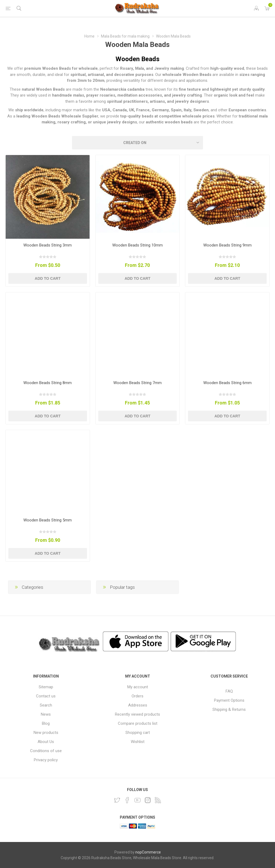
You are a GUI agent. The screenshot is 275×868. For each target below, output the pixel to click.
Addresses (138, 705)
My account (138, 687)
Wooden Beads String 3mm (48, 245)
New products (46, 733)
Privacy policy (46, 760)
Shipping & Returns (229, 709)
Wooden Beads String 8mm (48, 383)
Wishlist (138, 742)
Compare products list (138, 723)
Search (46, 705)
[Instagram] (148, 800)
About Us (46, 742)
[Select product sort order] (137, 143)
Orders (137, 696)
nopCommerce (148, 852)
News (46, 714)
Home (89, 36)
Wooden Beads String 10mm (137, 245)
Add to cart (48, 278)
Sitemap (46, 687)
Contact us (46, 696)
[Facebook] (127, 800)
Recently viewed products (137, 714)
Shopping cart (138, 733)
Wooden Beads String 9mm (227, 245)
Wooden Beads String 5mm (48, 520)
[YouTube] (137, 800)
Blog (46, 723)
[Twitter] (117, 800)
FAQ (229, 691)
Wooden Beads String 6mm (227, 383)
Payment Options (229, 700)
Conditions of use (46, 751)
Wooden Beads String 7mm (137, 383)
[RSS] (158, 800)
